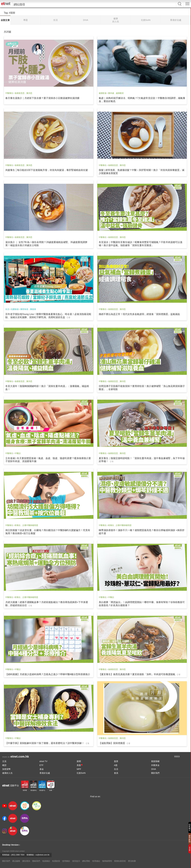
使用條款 (66, 861)
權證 (4, 765)
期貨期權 (155, 761)
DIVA (154, 769)
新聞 (79, 761)
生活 (7, 309)
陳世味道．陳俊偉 (28, 309)
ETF (41, 765)
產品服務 (16, 861)
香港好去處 (45, 773)
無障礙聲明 (107, 861)
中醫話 (18, 453)
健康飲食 (103, 93)
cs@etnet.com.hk (42, 855)
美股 (80, 765)
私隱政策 (56, 861)
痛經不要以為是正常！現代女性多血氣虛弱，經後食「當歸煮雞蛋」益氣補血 (139, 314)
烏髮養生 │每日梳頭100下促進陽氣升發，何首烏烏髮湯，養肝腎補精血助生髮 (47, 170)
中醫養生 (9, 93)
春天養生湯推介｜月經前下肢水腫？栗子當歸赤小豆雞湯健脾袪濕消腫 (42, 98)
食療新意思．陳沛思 (24, 93)
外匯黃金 (155, 765)
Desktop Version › (11, 845)
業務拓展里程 (120, 861)
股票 (116, 761)
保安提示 (76, 861)
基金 (42, 769)
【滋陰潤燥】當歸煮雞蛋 (112, 743)
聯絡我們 (36, 861)
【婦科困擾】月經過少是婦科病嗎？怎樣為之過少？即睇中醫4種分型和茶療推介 (48, 674)
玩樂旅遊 (15, 309)
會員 (116, 773)
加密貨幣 (6, 769)
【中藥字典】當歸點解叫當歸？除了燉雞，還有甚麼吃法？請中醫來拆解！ (45, 743)
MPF (79, 769)
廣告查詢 (26, 861)
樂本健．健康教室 (116, 93)
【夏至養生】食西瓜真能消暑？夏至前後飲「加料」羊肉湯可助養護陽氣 (137, 674)
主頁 (4, 761)
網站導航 (86, 861)
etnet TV (43, 761)
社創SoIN (81, 773)
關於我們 (155, 773)
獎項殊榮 (132, 861)
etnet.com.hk (20, 757)
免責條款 (46, 861)
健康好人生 (7, 773)
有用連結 (96, 861)
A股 (116, 765)
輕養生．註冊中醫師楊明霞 (26, 525)
